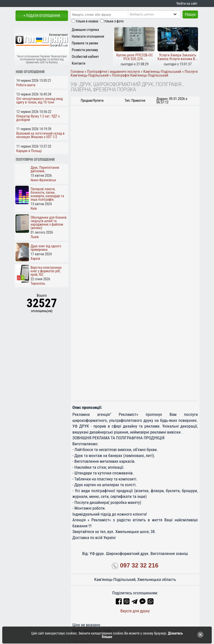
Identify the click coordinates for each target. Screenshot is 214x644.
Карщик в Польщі (29, 151)
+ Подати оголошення (42, 16)
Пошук (190, 14)
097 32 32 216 (139, 565)
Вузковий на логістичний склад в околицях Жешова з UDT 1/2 (40, 135)
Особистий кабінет (85, 57)
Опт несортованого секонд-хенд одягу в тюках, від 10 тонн (39, 100)
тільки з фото (114, 21)
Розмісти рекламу (85, 50)
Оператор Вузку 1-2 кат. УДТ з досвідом (38, 118)
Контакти (78, 63)
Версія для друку (135, 611)
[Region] (158, 14)
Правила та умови (85, 43)
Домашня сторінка (85, 30)
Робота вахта (26, 85)
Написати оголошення (88, 36)
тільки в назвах (87, 21)
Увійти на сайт (187, 3)
